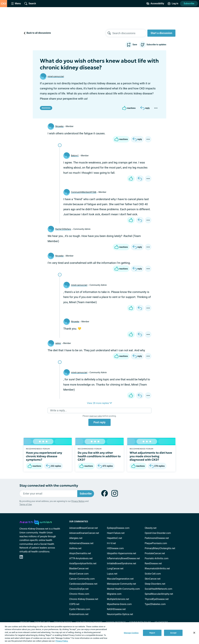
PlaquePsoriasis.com (156, 543)
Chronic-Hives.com (79, 594)
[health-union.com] (36, 522)
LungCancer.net (115, 569)
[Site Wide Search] (30, 4)
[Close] (194, 633)
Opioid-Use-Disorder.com (158, 533)
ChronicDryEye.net (79, 589)
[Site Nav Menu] (16, 4)
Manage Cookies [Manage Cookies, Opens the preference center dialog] (131, 633)
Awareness (46, 108)
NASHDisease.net (116, 609)
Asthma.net (75, 548)
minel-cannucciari (56, 76)
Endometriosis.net (79, 614)
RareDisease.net (153, 563)
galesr (58, 343)
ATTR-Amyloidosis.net (81, 558)
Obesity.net (151, 528)
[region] (100, 633)
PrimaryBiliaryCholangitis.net (160, 548)
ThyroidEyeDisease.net (157, 599)
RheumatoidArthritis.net (157, 569)
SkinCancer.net (153, 579)
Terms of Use (26, 504)
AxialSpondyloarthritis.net (83, 563)
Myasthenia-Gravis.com (119, 604)
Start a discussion (161, 33)
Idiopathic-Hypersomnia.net (121, 553)
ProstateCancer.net (155, 553)
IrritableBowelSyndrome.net (121, 563)
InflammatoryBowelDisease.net (123, 558)
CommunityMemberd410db (84, 192)
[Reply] (145, 108)
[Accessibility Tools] (155, 4)
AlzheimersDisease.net (81, 543)
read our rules (96, 416)
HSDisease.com (115, 548)
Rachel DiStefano (63, 229)
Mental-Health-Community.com (123, 589)
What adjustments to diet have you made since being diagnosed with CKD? (151, 456)
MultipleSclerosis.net (118, 599)
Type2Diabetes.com (155, 604)
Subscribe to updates (153, 45)
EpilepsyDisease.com (118, 528)
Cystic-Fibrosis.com (80, 609)
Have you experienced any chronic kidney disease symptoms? (44, 456)
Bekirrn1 (75, 156)
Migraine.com (114, 594)
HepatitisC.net (114, 538)
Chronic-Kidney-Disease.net (84, 599)
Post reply (99, 422)
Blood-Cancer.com (79, 574)
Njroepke (59, 126)
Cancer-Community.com (82, 579)
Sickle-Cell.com (153, 574)
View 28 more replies (100, 403)
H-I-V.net (111, 543)
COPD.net (74, 604)
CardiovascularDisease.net (83, 584)
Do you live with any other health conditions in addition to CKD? (99, 456)
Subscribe (189, 3)
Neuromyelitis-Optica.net (120, 614)
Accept (173, 633)
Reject (152, 633)
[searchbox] (129, 33)
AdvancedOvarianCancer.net (84, 533)
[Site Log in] (173, 4)
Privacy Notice (78, 501)
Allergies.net (76, 538)
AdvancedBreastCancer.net (83, 528)
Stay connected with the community (49, 486)
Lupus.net (112, 574)
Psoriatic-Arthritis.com (157, 558)
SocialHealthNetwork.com (159, 589)
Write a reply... (58, 410)
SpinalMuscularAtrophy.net (159, 594)
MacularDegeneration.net (120, 579)
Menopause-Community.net (121, 584)
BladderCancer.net (79, 569)
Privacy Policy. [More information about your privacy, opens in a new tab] (62, 641)
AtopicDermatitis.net (80, 553)
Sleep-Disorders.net (155, 584)
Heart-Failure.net (116, 533)
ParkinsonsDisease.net (157, 538)
